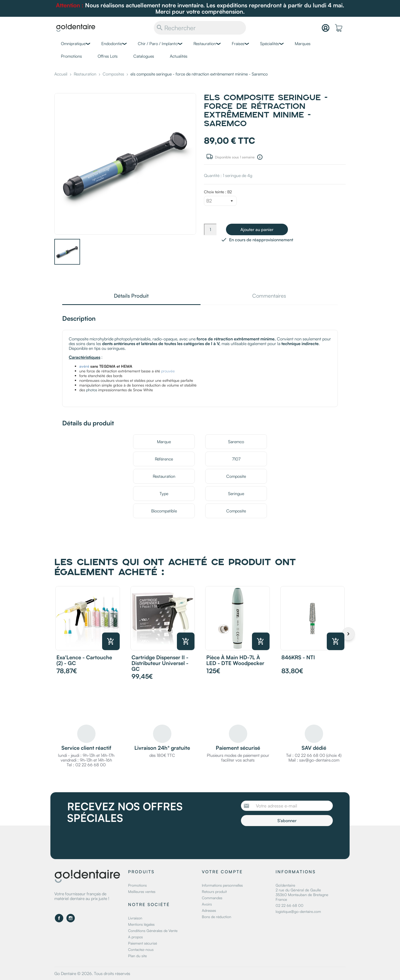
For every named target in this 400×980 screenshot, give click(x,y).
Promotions (71, 56)
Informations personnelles (222, 885)
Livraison (135, 918)
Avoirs (207, 904)
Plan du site (137, 956)
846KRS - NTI (298, 657)
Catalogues (144, 56)
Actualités (179, 56)
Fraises (238, 44)
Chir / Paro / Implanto (158, 44)
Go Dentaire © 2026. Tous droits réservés (92, 973)
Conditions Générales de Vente (153, 931)
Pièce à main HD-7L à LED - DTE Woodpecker (235, 660)
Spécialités (270, 44)
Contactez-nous (141, 949)
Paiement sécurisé (143, 943)
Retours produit (214, 891)
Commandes (212, 898)
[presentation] (285, 840)
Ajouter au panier (257, 229)
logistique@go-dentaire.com (298, 911)
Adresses (209, 910)
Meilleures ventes (142, 891)
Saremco (236, 442)
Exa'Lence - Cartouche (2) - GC (84, 660)
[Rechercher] (200, 28)
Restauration (205, 44)
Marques (303, 44)
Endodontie (112, 44)
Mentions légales (141, 924)
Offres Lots (108, 56)
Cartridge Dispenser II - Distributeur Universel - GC (160, 663)
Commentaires (269, 296)
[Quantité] (210, 229)
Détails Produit (131, 296)
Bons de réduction (217, 917)
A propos (135, 937)
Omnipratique (73, 44)
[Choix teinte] (220, 201)
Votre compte (222, 872)
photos (92, 390)
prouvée (168, 371)
